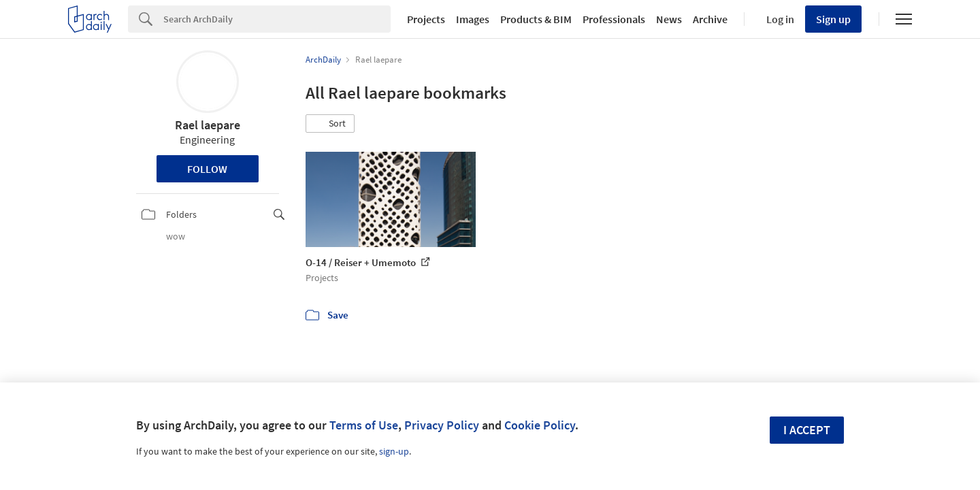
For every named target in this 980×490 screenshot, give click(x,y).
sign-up (394, 451)
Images (473, 19)
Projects (426, 19)
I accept (807, 430)
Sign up (833, 19)
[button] (330, 124)
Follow (207, 169)
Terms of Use (364, 425)
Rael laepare (208, 125)
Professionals (614, 19)
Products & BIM (536, 19)
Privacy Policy (442, 425)
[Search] (277, 19)
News (669, 19)
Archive (710, 19)
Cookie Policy (540, 425)
